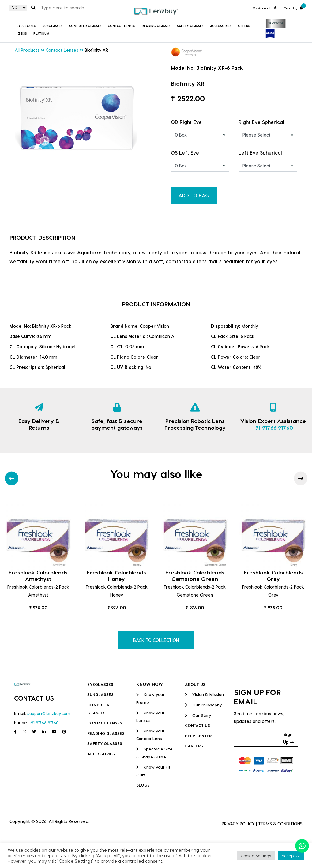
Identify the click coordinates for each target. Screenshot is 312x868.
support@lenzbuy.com (49, 713)
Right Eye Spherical (261, 122)
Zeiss (23, 33)
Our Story (198, 715)
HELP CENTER (198, 736)
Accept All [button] (291, 856)
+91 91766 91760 (273, 427)
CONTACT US (197, 725)
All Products (27, 50)
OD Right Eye (186, 122)
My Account (265, 8)
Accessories (221, 26)
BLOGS (143, 785)
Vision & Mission (204, 694)
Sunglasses (53, 26)
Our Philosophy (203, 705)
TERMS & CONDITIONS (280, 824)
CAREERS (194, 746)
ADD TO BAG (194, 195)
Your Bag (293, 7)
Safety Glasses (190, 26)
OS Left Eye (185, 153)
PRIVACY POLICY (238, 824)
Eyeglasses (26, 26)
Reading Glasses (156, 26)
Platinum (41, 33)
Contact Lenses (122, 26)
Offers (244, 26)
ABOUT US (195, 684)
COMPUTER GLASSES (85, 26)
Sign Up (288, 738)
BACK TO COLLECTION (156, 640)
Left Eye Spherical (260, 153)
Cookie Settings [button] (256, 856)
